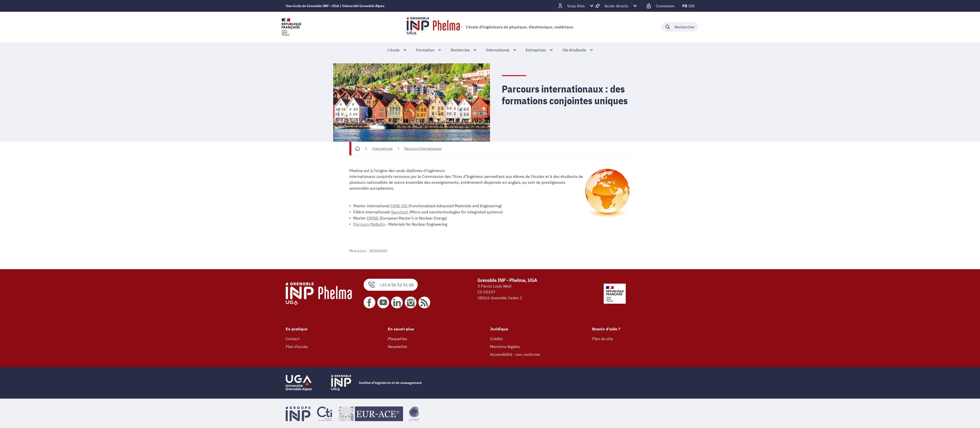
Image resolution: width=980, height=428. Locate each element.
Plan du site (603, 338)
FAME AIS (399, 206)
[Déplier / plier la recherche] (680, 27)
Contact (293, 338)
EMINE (373, 218)
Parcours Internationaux (423, 149)
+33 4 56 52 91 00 (391, 284)
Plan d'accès (297, 346)
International (382, 149)
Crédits (496, 338)
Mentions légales (505, 346)
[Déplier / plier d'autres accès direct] (616, 6)
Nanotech (400, 212)
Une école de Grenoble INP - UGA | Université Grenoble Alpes (335, 6)
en (692, 6)
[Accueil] (357, 149)
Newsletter (398, 346)
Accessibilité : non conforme (515, 353)
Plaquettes (398, 338)
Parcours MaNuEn (369, 223)
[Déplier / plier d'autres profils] (576, 6)
